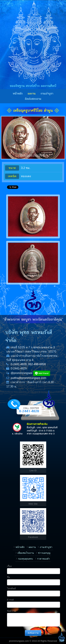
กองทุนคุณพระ (26, 559)
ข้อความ (11, 611)
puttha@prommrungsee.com (28, 378)
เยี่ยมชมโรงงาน (26, 553)
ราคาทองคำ (44, 559)
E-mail (10, 600)
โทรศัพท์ (11, 589)
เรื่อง (9, 566)
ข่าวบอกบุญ (44, 553)
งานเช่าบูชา (47, 94)
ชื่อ (8, 577)
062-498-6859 (37, 364)
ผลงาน (32, 94)
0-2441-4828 (19, 364)
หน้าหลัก (18, 94)
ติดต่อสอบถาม (33, 99)
